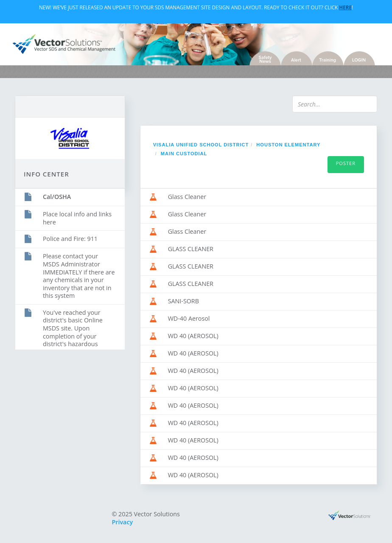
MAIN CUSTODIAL (184, 154)
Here (345, 7)
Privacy (123, 522)
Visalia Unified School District (201, 145)
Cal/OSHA (57, 197)
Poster (346, 163)
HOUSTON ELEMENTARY (288, 145)
